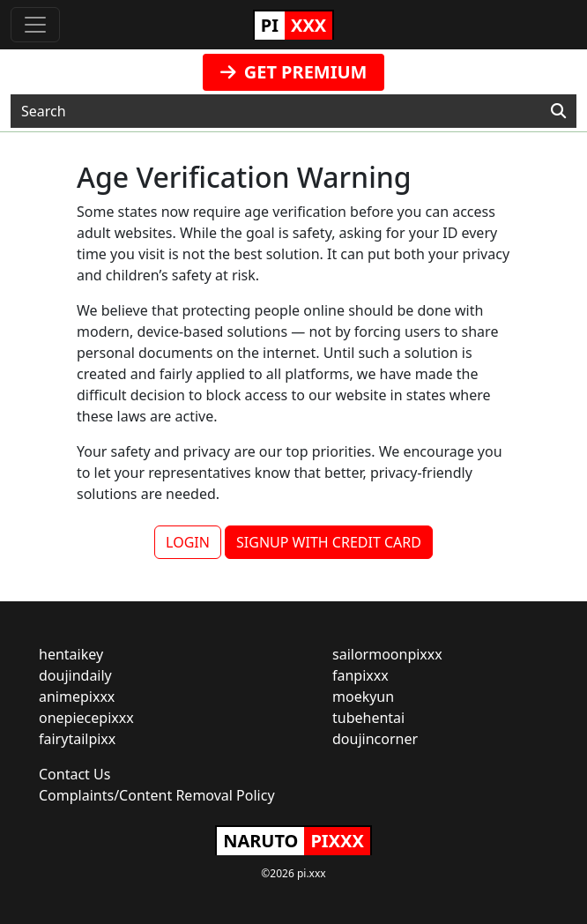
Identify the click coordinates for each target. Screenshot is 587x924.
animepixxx (77, 697)
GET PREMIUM (294, 72)
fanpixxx (360, 675)
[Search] (558, 111)
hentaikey (71, 654)
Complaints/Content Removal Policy (157, 795)
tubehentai (368, 718)
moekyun (363, 697)
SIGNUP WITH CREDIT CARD (329, 542)
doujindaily (75, 675)
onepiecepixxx (86, 718)
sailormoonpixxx (387, 654)
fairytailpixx (77, 739)
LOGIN (188, 542)
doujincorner (375, 739)
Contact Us (74, 774)
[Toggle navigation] (35, 25)
